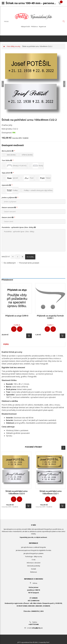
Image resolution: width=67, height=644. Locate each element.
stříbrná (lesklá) (27, 155)
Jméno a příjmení (9, 197)
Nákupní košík (25, 27)
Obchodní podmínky (34, 566)
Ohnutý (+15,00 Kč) (17, 166)
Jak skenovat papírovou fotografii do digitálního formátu (33, 550)
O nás (34, 560)
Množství (6, 257)
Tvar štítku (7, 160)
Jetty (10, 125)
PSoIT (48, 642)
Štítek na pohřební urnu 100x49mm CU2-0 (17, 492)
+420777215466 (33, 624)
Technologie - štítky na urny (33, 557)
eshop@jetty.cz (37, 628)
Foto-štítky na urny (14, 46)
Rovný (38, 166)
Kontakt (34, 569)
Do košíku (30, 257)
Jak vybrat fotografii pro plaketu (33, 553)
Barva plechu (8, 151)
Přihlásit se (34, 27)
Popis (6, 344)
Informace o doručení (34, 563)
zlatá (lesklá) (11, 155)
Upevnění (6, 185)
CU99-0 (17, 325)
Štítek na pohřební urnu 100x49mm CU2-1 (51, 492)
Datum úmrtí (8, 217)
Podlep (12, 190)
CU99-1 (50, 325)
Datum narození (9, 207)
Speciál (12, 178)
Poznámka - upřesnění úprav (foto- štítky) (19, 227)
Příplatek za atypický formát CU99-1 (50, 317)
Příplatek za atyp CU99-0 (17, 316)
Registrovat (42, 27)
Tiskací (45, 178)
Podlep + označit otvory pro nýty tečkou (38, 190)
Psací (29, 178)
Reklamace (34, 572)
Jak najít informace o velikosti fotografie (33, 547)
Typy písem (7, 173)
